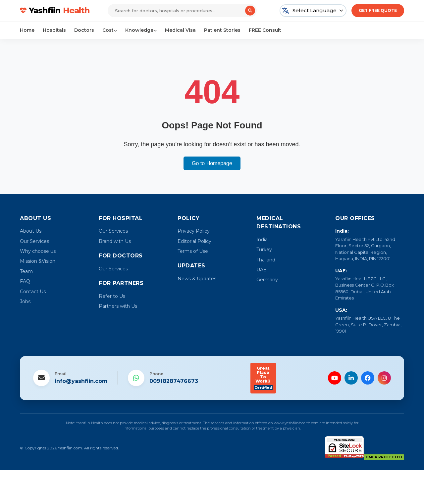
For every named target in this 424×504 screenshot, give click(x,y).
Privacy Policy (194, 231)
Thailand (266, 260)
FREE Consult (265, 30)
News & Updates (197, 279)
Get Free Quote (378, 10)
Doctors (84, 30)
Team (26, 271)
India (262, 240)
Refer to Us (112, 296)
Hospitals (54, 30)
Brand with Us (115, 241)
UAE (262, 270)
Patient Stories (222, 30)
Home (27, 30)
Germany (267, 280)
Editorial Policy (194, 241)
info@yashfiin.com (81, 381)
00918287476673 (174, 381)
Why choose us (38, 251)
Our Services (34, 241)
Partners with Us (118, 306)
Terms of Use (193, 251)
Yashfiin (55, 11)
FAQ (25, 281)
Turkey (264, 250)
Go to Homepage (212, 163)
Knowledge (141, 30)
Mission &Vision (38, 261)
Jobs (25, 301)
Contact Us (33, 292)
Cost (110, 30)
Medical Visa (180, 30)
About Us (31, 231)
